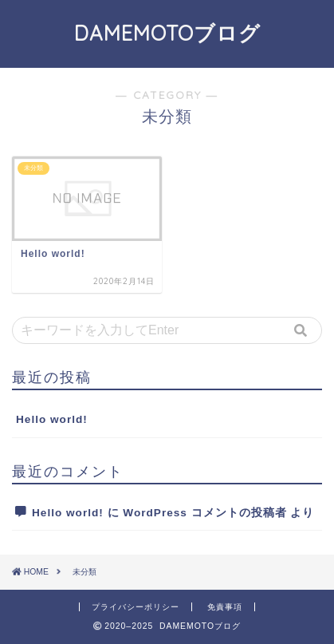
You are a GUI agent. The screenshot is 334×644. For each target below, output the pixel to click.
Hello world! (52, 419)
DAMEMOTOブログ (167, 33)
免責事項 (225, 607)
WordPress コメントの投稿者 (204, 513)
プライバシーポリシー (136, 607)
